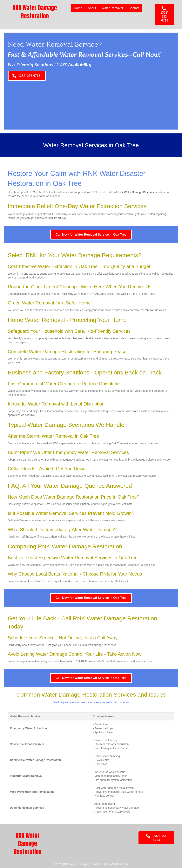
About (92, 8)
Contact (134, 8)
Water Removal (112, 8)
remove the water (155, 310)
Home (78, 8)
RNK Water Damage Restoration (137, 192)
